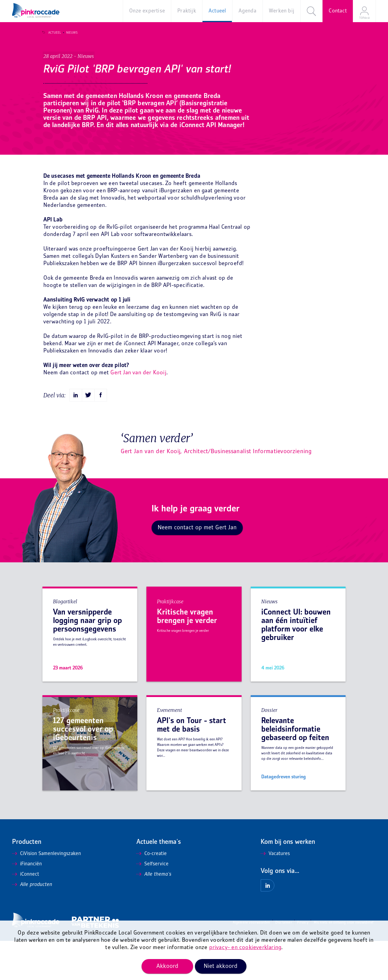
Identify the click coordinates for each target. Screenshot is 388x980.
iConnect (26, 914)
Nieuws (69, 33)
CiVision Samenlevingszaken (47, 893)
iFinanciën (27, 903)
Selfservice (152, 903)
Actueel (52, 33)
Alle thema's (154, 914)
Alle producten (32, 924)
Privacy (303, 962)
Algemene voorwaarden (251, 962)
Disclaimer (284, 962)
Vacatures (275, 893)
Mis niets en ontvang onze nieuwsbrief (344, 962)
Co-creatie (152, 893)
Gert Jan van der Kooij (138, 412)
